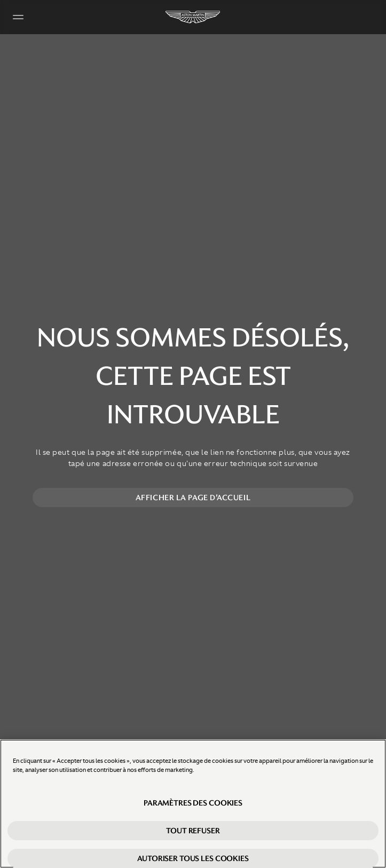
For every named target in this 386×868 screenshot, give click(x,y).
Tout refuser (193, 831)
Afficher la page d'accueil (193, 498)
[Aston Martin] (193, 17)
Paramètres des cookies (193, 803)
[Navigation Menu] (18, 17)
